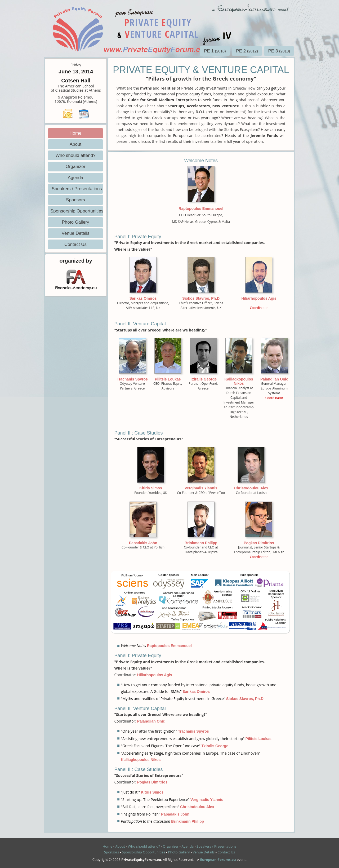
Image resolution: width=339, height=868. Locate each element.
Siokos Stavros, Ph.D (201, 298)
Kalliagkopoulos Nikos (239, 381)
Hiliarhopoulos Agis (259, 298)
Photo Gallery (76, 222)
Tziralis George (203, 379)
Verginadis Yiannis (201, 488)
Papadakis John (143, 543)
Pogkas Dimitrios (259, 543)
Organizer (76, 167)
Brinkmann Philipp (201, 543)
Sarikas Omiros (143, 298)
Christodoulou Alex (251, 488)
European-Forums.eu (218, 860)
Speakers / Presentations (77, 189)
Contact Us (75, 244)
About (75, 144)
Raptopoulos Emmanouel (201, 209)
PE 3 (279, 51)
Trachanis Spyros (132, 379)
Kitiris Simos (151, 488)
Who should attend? (75, 155)
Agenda (76, 178)
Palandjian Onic (274, 379)
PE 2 (247, 51)
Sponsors (75, 200)
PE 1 (215, 51)
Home (75, 133)
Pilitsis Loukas (168, 379)
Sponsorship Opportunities (77, 211)
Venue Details (76, 233)
